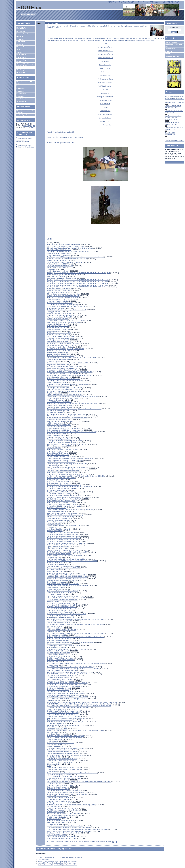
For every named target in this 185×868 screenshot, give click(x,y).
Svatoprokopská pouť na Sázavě (58, 326)
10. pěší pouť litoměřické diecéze (58, 799)
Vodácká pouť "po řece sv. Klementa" (59, 303)
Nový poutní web (52, 732)
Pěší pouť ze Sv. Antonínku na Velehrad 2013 (62, 591)
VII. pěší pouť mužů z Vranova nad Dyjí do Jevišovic (64, 556)
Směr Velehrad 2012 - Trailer (56, 647)
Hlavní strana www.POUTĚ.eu (21, 28)
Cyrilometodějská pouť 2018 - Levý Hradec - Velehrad (65, 430)
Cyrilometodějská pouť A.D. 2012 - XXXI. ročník (63, 716)
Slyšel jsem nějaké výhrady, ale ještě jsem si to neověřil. (174, 118)
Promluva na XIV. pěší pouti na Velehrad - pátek (63, 534)
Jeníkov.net (169, 51)
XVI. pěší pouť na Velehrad (56, 490)
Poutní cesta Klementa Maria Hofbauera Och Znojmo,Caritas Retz (69, 372)
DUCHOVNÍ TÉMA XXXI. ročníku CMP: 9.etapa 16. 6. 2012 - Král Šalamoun (73, 669)
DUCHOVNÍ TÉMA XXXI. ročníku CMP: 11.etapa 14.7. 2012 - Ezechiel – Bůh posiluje (76, 663)
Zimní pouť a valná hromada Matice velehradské (63, 471)
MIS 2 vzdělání (21, 91)
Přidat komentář (107, 841)
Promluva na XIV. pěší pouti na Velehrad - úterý (63, 540)
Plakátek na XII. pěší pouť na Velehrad (60, 681)
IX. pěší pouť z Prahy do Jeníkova (58, 603)
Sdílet (49, 239)
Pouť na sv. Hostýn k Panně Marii (58, 386)
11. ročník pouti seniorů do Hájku (58, 677)
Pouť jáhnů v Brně (53, 662)
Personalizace (21, 72)
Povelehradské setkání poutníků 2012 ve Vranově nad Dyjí (67, 649)
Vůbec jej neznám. (171, 102)
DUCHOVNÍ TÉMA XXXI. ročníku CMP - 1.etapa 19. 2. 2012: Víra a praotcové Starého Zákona (79, 706)
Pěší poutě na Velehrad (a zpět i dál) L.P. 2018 (62, 449)
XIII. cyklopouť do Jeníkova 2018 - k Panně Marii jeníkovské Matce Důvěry (72, 432)
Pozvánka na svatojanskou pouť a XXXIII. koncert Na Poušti (67, 683)
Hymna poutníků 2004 (105, 58)
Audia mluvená (21, 101)
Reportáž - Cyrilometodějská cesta (58, 653)
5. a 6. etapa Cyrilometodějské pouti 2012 (61, 692)
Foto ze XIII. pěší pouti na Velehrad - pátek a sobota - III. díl (67, 575)
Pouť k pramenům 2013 (55, 587)
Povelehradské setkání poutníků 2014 (59, 529)
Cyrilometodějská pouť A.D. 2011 (58, 780)
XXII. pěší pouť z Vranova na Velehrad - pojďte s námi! (65, 320)
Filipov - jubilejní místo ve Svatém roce (60, 266)
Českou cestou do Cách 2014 (57, 548)
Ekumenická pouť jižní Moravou (57, 453)
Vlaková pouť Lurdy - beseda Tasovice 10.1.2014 (63, 568)
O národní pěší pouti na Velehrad (58, 787)
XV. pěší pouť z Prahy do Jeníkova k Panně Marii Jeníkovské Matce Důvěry (72, 396)
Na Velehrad (105, 61)
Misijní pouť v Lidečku (54, 601)
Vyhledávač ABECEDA (172, 56)
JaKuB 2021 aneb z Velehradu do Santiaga (61, 630)
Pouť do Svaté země (54, 589)
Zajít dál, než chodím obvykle (57, 427)
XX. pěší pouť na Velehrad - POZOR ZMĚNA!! (62, 374)
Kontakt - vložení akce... (29, 14)
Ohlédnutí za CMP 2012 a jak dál (58, 651)
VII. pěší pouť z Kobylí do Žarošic (58, 817)
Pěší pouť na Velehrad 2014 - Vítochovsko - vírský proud (66, 543)
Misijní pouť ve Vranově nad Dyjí (58, 520)
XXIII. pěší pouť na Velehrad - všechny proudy (62, 305)
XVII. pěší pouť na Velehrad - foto (58, 455)
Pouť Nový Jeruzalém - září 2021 (58, 340)
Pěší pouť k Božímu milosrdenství (58, 437)
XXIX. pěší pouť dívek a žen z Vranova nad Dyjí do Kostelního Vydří (70, 248)
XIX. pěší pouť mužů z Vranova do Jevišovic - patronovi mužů (68, 252)
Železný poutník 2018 (54, 448)
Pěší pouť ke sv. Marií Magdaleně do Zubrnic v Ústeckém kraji (68, 384)
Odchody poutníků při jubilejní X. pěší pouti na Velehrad (66, 792)
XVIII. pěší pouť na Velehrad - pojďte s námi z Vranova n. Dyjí (68, 416)
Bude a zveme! (21, 31)
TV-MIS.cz (132, 2)
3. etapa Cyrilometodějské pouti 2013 (59, 623)
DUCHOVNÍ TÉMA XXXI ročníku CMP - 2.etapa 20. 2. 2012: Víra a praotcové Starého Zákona (79, 704)
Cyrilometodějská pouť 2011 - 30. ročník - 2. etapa (64, 768)
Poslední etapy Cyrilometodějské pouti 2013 (62, 580)
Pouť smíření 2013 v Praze (56, 571)
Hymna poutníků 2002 (105, 47)
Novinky (19, 86)
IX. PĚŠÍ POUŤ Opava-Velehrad (58, 481)
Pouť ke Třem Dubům (54, 757)
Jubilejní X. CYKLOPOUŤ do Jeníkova (60, 517)
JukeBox (123, 2)
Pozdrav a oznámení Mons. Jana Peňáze (61, 478)
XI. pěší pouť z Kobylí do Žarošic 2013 (60, 616)
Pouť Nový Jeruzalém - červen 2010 (59, 803)
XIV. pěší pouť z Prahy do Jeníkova (59, 439)
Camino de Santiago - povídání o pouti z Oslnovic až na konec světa (70, 642)
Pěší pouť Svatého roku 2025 (57, 264)
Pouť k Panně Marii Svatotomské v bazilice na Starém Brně (67, 418)
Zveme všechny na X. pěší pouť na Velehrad (62, 836)
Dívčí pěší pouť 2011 (54, 745)
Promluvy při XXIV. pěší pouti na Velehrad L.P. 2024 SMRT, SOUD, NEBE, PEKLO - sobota (78, 280)
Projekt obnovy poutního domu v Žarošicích (61, 275)
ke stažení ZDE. (70, 132)
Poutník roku (51, 269)
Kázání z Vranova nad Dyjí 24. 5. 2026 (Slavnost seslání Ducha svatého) (61, 857)
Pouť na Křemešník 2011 (55, 746)
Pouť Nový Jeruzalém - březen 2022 (59, 333)
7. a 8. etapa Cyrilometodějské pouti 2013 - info (63, 605)
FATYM (168, 54)
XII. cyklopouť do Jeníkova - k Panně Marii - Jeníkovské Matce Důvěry (70, 458)
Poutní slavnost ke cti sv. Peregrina (59, 750)
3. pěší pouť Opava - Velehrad (57, 796)
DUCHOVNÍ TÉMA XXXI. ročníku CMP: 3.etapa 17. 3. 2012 (67, 699)
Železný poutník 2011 (54, 764)
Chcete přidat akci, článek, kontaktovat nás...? (25, 65)
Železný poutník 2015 (54, 524)
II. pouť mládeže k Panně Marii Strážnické (61, 815)
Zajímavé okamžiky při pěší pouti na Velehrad (62, 791)
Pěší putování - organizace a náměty (59, 720)
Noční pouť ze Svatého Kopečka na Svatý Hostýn (63, 833)
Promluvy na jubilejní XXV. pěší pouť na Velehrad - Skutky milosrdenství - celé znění (75, 257)
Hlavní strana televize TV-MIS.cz (24, 83)
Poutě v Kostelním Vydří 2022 (57, 328)
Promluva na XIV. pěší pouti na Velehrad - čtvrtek (63, 536)
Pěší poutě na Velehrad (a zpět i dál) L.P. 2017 (62, 472)
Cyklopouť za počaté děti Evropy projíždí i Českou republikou (67, 586)
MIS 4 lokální (20, 96)
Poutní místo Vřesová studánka (57, 301)
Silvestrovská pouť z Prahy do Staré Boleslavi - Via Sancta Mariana (69, 375)
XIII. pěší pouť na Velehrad (56, 582)
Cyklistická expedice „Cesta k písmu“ (59, 593)
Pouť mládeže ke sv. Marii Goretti (58, 690)
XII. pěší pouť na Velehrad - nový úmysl (60, 658)
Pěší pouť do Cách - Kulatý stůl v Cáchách (61, 545)
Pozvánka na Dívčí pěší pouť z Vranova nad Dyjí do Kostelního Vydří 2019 (72, 404)
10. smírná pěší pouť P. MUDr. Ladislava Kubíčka (63, 646)
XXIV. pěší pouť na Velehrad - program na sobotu (63, 294)
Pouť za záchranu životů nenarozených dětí (62, 808)
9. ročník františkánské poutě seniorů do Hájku (62, 753)
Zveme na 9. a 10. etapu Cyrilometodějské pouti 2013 (65, 596)
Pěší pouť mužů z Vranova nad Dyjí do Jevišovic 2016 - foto (67, 474)
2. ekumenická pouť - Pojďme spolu (59, 402)
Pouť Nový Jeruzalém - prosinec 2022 (59, 313)
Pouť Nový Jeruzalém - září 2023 (58, 299)
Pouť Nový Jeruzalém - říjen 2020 (58, 351)
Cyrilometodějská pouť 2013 (56, 635)
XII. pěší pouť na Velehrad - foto (57, 654)
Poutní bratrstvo (21, 55)
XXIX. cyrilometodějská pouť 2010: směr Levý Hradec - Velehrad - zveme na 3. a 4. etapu (77, 829)
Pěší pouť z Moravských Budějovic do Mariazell (63, 298)
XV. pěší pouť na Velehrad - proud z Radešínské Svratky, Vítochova (70, 510)
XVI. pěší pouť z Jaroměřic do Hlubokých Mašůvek (64, 391)
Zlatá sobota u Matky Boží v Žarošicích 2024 (62, 278)
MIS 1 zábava (20, 88)
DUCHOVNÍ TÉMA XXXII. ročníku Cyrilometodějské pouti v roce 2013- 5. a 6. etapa (75, 619)
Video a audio (21, 47)
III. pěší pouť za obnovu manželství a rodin (61, 442)
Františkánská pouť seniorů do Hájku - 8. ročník (63, 810)
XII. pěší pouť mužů (53, 393)
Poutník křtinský (52, 727)
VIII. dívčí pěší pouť (53, 824)
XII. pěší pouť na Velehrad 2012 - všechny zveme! (64, 711)
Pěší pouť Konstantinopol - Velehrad (59, 639)
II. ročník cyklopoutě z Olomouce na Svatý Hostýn (64, 550)
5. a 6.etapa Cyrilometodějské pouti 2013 (61, 609)
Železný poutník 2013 (54, 632)
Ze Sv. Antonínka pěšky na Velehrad (59, 483)
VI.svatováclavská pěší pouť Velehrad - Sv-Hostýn (64, 506)
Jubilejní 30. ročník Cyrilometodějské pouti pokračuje (65, 738)
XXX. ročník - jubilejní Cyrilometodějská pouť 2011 (64, 776)
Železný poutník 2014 (54, 557)
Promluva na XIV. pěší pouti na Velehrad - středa (63, 538)
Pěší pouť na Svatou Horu (55, 400)
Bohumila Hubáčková (57, 841)
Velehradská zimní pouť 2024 (57, 292)
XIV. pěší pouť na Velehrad (56, 564)
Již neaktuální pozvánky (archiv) (24, 61)
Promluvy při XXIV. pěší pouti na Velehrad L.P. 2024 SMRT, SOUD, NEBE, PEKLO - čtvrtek (78, 283)
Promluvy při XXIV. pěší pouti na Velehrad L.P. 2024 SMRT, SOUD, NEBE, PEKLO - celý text (78, 273)
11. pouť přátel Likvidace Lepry (57, 324)
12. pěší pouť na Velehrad (55, 723)
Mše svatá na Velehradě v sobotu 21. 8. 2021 (62, 345)
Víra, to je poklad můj (105, 114)
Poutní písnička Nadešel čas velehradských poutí (63, 778)
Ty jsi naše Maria (105, 118)
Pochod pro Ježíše (105, 100)
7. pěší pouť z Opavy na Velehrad (58, 547)
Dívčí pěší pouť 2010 (54, 806)
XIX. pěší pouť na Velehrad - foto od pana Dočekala (64, 381)
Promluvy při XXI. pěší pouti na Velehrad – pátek (63, 343)
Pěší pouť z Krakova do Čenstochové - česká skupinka (65, 736)
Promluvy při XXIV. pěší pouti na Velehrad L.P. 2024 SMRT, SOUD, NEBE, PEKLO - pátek (77, 282)
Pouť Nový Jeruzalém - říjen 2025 (58, 255)
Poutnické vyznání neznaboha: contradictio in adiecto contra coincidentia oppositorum (76, 730)
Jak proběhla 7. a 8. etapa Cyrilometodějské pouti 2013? (66, 598)
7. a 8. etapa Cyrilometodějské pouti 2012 (61, 676)
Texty (18, 49)
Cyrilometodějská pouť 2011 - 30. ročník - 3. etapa (64, 761)
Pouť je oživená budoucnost (56, 709)
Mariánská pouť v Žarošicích (56, 276)
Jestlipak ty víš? (105, 75)
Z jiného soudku (21, 57)
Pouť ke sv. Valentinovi (54, 563)
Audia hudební (21, 99)
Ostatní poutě (21, 42)
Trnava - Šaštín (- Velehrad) (56, 522)
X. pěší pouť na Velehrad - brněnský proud (61, 838)
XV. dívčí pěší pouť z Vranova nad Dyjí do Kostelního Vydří (67, 464)
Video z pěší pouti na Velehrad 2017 (59, 419)
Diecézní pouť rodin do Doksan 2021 (59, 342)
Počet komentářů (95, 841)
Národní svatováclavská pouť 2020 (58, 354)
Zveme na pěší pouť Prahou (56, 835)
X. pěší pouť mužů (53, 465)
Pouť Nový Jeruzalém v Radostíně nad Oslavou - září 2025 (67, 259)
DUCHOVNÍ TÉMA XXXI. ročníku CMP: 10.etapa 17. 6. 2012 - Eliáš (70, 667)
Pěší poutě (20, 37)
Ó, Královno (105, 93)
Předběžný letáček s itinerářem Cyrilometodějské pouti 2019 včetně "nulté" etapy (74, 409)
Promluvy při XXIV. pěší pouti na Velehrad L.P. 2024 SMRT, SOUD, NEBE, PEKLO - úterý (77, 287)
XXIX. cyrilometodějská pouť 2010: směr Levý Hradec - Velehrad (69, 831)
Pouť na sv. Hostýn (53, 361)
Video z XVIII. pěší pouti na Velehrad (59, 407)
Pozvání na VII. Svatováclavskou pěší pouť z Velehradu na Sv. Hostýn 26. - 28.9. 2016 (76, 476)
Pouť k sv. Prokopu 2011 (55, 739)
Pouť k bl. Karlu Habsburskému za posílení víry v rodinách (66, 310)
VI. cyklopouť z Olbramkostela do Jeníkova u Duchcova (65, 748)
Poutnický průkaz (52, 665)
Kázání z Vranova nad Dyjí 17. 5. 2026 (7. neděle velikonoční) (57, 861)
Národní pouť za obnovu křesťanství (59, 644)
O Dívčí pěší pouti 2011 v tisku (57, 729)
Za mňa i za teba (105, 125)
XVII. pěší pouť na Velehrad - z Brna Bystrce (62, 457)
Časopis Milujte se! (171, 42)
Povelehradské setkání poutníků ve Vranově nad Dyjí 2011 (67, 722)
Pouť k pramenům (53, 741)
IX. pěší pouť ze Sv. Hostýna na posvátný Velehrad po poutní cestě (69, 487)
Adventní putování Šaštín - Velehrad (59, 377)
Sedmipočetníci (105, 111)
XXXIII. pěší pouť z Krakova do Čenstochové (62, 600)
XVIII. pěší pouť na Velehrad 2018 (58, 446)
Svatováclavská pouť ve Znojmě (58, 352)
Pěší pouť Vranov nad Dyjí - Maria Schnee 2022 (63, 315)
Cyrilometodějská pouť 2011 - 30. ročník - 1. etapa (64, 769)
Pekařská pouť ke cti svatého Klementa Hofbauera (64, 814)
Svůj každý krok (105, 121)
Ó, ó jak (105, 90)
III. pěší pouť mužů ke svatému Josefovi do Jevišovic (65, 826)
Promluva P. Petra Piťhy (55, 531)
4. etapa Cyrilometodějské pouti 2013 (59, 621)
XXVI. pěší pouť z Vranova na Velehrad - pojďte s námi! (65, 246)
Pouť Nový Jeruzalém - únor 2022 (58, 335)
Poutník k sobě (52, 771)
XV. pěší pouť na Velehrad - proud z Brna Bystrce (63, 525)
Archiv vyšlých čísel (23, 115)
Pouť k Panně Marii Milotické (56, 382)
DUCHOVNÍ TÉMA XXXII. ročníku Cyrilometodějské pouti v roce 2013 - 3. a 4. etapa (75, 624)
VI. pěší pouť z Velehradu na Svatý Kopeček (62, 488)
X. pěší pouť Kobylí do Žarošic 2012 (59, 688)
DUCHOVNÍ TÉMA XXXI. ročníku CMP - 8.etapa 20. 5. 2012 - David (70, 672)
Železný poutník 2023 (54, 312)
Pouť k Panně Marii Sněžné (56, 435)
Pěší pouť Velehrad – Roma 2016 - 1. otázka (62, 503)
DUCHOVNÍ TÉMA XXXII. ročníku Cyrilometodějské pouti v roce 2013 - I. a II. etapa (75, 633)
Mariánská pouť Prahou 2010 (57, 822)
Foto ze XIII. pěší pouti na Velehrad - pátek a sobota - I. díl (66, 578)
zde (28, 124)
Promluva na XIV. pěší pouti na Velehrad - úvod (63, 541)
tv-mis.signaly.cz (29, 126)
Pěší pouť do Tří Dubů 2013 (56, 610)
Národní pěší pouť (22, 34)
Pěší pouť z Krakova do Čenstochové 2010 (61, 801)
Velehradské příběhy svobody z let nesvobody (62, 566)
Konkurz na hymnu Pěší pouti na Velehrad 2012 (63, 715)
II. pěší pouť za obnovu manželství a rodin (61, 462)
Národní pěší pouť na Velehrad (57, 319)
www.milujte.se (176, 98)
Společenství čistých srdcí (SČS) (174, 45)
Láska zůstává (105, 68)
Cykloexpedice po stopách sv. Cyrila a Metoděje (63, 584)
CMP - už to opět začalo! (55, 626)
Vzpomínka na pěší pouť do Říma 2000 (60, 317)
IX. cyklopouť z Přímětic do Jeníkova (59, 554)
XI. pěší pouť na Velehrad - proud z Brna (60, 743)
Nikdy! (49, 766)
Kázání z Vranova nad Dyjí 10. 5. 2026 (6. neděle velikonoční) (57, 865)
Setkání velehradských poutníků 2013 (59, 573)
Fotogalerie (20, 44)
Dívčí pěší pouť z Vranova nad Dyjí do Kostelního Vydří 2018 (67, 444)
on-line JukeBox (170, 49)
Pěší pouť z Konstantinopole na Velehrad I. (61, 607)
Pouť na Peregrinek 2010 (55, 812)
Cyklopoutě (20, 39)
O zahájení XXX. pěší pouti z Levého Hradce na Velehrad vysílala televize (72, 773)
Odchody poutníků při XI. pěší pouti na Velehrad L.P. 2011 (66, 725)
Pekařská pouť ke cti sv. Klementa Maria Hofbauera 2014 (66, 559)
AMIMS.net (113, 2)
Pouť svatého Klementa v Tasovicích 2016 (61, 501)
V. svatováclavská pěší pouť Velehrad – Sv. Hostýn (64, 485)
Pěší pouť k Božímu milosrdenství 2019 (60, 389)
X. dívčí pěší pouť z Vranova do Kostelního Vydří (63, 686)
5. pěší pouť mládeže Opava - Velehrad (60, 679)
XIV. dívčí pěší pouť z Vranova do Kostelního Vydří (64, 499)
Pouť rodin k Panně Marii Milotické (58, 359)
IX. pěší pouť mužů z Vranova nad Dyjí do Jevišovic (64, 495)
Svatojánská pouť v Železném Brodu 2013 (61, 617)
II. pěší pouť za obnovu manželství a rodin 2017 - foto (65, 460)
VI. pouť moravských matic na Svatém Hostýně (63, 398)
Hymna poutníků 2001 (105, 51)
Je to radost (105, 72)
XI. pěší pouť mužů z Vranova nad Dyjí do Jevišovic (64, 441)
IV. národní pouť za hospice (56, 308)
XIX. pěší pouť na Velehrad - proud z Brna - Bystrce (64, 388)
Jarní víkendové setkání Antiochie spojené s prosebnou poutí (67, 469)
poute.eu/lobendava (23, 142)
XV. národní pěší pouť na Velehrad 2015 (60, 518)
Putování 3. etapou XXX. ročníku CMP (60, 762)
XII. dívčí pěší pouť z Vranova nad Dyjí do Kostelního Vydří (67, 552)
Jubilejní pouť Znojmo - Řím (56, 267)
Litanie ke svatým (105, 65)
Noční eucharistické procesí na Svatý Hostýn (62, 368)
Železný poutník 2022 (54, 331)
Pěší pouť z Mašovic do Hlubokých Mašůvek (62, 670)
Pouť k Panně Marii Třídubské (57, 434)
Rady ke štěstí (105, 104)
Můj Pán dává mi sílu (105, 86)
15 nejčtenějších (21, 70)
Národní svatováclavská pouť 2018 (58, 411)
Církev (105, 44)
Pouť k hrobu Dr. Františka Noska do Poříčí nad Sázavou (66, 693)
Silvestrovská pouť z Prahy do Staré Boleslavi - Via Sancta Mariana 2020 (71, 358)
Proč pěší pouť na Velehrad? (56, 412)
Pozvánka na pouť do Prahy (56, 260)
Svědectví (19, 52)
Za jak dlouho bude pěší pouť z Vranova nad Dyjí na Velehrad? (68, 707)
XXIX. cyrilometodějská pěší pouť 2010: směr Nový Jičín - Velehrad (70, 828)
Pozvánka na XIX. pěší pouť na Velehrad (60, 405)
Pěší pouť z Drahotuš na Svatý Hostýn (60, 785)
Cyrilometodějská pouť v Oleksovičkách (60, 798)
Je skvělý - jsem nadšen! (170, 134)
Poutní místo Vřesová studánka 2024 (59, 289)
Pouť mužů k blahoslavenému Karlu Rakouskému (63, 379)
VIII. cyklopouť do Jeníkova (56, 594)
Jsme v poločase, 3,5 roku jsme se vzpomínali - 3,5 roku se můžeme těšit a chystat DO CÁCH (79, 782)
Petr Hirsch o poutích (54, 570)
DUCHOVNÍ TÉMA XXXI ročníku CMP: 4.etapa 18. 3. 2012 (67, 697)
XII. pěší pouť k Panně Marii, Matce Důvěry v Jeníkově (65, 492)
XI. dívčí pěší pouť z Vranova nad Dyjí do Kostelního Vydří (66, 614)
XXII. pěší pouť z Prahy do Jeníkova (59, 250)
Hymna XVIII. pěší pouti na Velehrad (59, 425)
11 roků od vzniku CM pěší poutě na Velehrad (62, 713)
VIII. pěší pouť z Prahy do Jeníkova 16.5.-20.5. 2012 (64, 685)
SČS (177, 2)
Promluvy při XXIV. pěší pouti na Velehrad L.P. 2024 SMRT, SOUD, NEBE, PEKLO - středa (77, 285)
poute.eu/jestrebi (28, 147)
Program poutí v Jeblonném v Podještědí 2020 (62, 366)
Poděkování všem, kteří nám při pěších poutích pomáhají (66, 349)
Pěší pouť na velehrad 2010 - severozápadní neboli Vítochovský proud (71, 805)
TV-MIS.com (143, 2)
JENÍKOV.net (156, 2)
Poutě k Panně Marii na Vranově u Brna (60, 338)
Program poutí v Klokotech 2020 (58, 365)
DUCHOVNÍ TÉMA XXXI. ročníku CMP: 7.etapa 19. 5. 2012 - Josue (70, 674)
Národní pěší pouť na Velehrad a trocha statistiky (63, 296)
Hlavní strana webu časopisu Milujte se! (25, 112)
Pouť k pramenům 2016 (55, 480)
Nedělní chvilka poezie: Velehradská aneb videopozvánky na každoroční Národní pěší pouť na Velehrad (82, 702)
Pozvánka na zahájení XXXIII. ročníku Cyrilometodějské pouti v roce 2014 (72, 561)
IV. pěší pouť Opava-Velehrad (57, 734)
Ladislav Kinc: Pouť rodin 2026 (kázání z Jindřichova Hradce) (57, 863)
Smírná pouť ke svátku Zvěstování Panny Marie (63, 370)
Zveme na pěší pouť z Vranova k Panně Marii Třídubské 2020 (68, 363)
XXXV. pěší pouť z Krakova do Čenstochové (62, 513)
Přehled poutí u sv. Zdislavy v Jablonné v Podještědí (64, 262)
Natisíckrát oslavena (105, 83)
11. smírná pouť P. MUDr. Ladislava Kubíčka (62, 533)
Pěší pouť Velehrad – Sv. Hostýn (58, 789)
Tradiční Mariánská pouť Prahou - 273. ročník (62, 752)
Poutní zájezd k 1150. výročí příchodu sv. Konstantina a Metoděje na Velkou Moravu (75, 637)
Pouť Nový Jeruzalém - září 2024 (58, 271)
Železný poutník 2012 (54, 700)
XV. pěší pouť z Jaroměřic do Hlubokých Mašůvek (64, 428)
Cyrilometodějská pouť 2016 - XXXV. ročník (61, 504)
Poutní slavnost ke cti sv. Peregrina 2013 (60, 612)
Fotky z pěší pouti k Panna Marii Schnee (60, 336)
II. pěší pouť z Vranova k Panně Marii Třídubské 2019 (65, 395)
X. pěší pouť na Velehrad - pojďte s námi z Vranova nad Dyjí (67, 794)
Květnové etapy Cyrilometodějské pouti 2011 (62, 759)
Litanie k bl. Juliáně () (44, 859)
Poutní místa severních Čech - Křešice (60, 347)
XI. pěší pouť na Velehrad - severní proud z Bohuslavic (65, 755)
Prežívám (105, 107)
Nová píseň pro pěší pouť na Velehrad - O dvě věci (64, 421)
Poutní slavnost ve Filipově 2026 (58, 253)
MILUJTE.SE (168, 2)
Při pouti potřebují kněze (55, 628)
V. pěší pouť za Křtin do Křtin (56, 511)
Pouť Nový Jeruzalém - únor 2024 (58, 290)
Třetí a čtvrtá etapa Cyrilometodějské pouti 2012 (63, 695)
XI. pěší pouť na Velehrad (55, 783)
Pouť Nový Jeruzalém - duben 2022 (59, 329)
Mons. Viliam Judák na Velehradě (58, 640)
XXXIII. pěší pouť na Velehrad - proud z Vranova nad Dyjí (66, 306)
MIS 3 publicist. (21, 94)
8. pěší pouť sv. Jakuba (55, 423)
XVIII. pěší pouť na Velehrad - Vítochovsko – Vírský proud (66, 414)
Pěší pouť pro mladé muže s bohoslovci (60, 821)
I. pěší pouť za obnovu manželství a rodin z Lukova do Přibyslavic (69, 497)
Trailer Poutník (52, 527)
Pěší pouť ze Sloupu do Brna (56, 508)
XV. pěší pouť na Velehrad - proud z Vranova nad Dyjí (65, 515)
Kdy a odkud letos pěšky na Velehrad (59, 775)
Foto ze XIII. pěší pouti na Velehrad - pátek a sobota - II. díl (67, 577)
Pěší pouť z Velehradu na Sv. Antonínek (60, 660)
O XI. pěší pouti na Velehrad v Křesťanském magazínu (65, 718)
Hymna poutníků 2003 (105, 54)
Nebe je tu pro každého (105, 97)
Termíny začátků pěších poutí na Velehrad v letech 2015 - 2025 (68, 467)
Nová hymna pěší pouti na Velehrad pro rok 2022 (63, 322)
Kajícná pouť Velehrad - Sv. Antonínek (60, 656)
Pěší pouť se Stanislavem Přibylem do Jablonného (64, 245)
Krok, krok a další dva (105, 79)
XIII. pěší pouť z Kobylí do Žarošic (58, 494)
